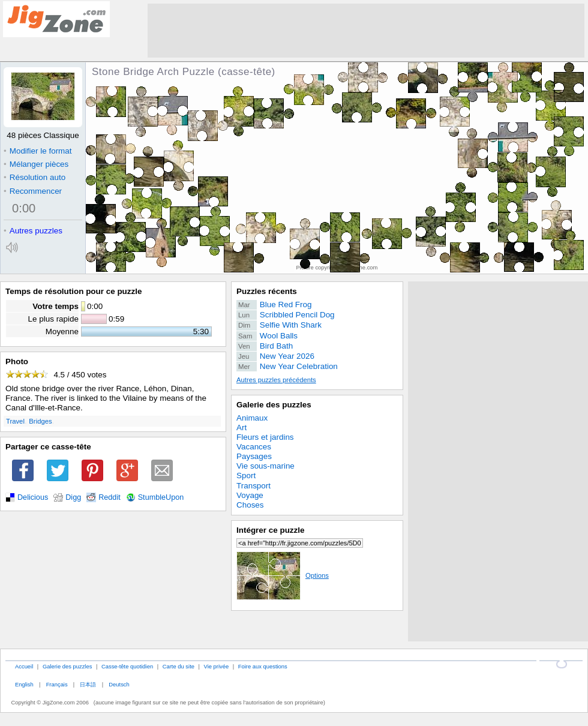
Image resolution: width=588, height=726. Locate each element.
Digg (73, 497)
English (24, 684)
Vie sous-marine (265, 466)
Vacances (254, 447)
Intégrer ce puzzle (271, 530)
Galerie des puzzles (274, 405)
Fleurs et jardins (265, 437)
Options (283, 575)
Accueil (24, 666)
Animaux (252, 418)
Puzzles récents (267, 291)
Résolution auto (34, 177)
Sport (246, 475)
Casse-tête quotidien (127, 666)
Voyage (250, 495)
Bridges (40, 421)
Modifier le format (38, 151)
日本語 (88, 684)
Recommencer (33, 191)
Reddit (109, 497)
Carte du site (178, 666)
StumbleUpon (161, 497)
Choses (250, 505)
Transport (253, 486)
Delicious (33, 497)
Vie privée (217, 666)
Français (57, 684)
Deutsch (119, 684)
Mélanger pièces (36, 164)
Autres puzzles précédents (276, 380)
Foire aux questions (263, 666)
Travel (15, 421)
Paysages (254, 456)
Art (241, 427)
